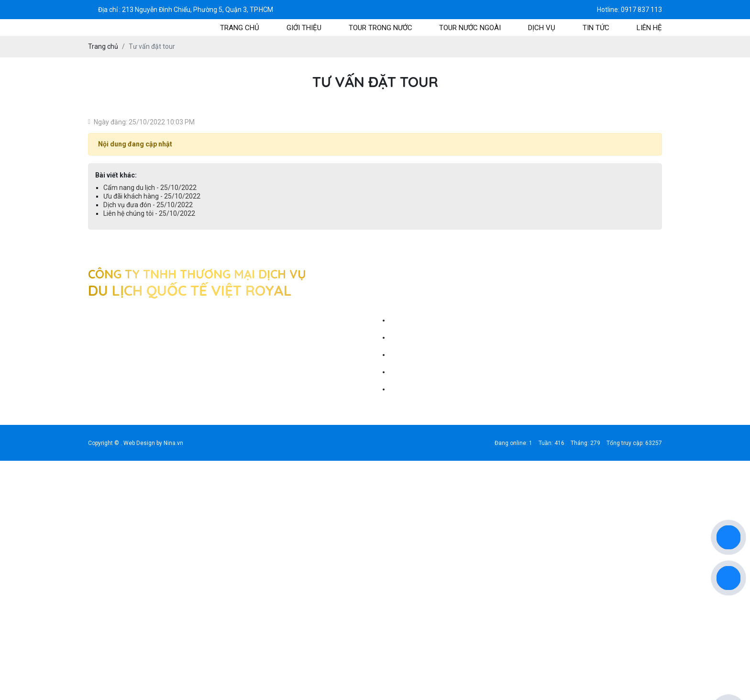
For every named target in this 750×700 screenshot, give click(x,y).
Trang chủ (240, 28)
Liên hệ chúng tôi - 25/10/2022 (149, 213)
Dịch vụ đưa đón (412, 372)
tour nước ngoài (470, 28)
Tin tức (596, 28)
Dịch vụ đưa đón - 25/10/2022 (148, 205)
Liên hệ (649, 28)
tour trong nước (381, 28)
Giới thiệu (304, 28)
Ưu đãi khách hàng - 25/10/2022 (152, 196)
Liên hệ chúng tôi (414, 389)
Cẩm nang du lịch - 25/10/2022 (150, 188)
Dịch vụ (542, 28)
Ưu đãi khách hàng (416, 355)
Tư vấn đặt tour (412, 320)
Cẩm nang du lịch (414, 337)
